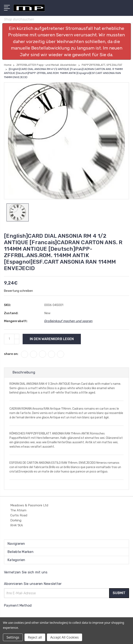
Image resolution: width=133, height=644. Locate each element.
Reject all (35, 637)
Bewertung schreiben (18, 291)
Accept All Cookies (65, 637)
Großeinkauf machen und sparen (68, 321)
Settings (13, 637)
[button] (67, 42)
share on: (11, 354)
